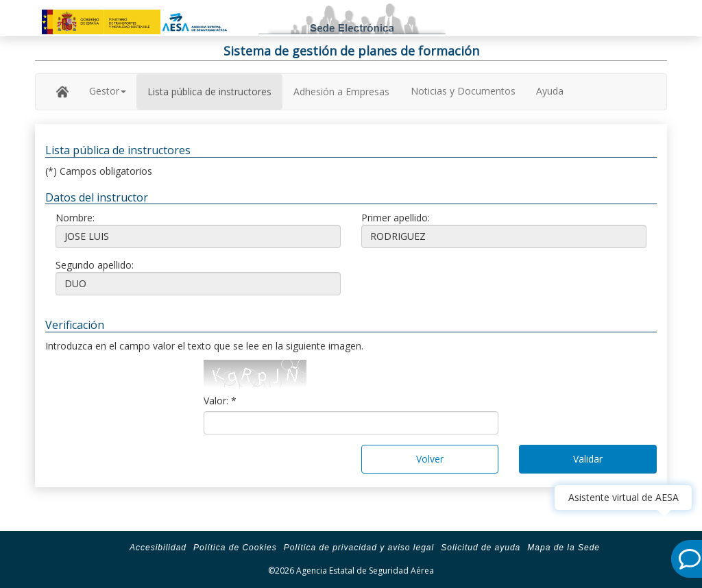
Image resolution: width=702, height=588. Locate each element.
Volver (430, 459)
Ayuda (550, 91)
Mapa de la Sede (564, 548)
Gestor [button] (108, 91)
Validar (588, 459)
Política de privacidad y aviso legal (359, 548)
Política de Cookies (235, 548)
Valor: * (220, 401)
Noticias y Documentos (463, 91)
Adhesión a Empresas (341, 91)
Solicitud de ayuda (481, 548)
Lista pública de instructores (209, 91)
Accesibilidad (158, 548)
